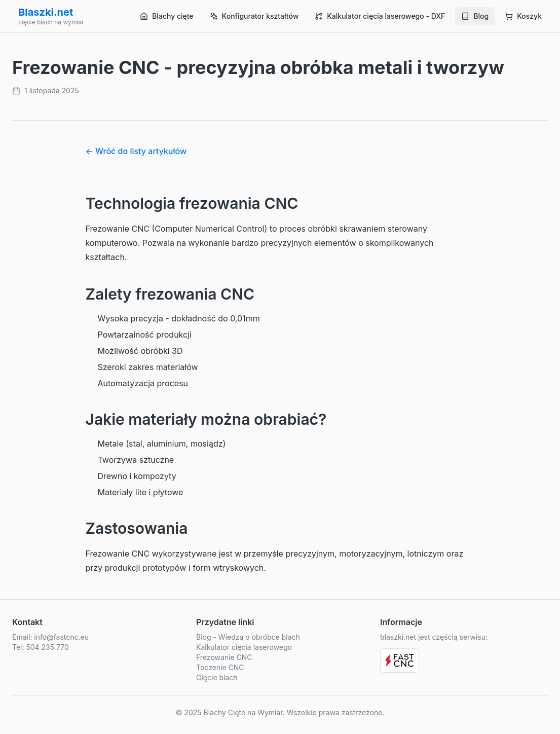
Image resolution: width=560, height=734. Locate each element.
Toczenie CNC (220, 667)
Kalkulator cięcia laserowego (244, 647)
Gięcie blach (217, 677)
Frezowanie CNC (224, 657)
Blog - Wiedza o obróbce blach (248, 637)
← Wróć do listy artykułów (136, 151)
